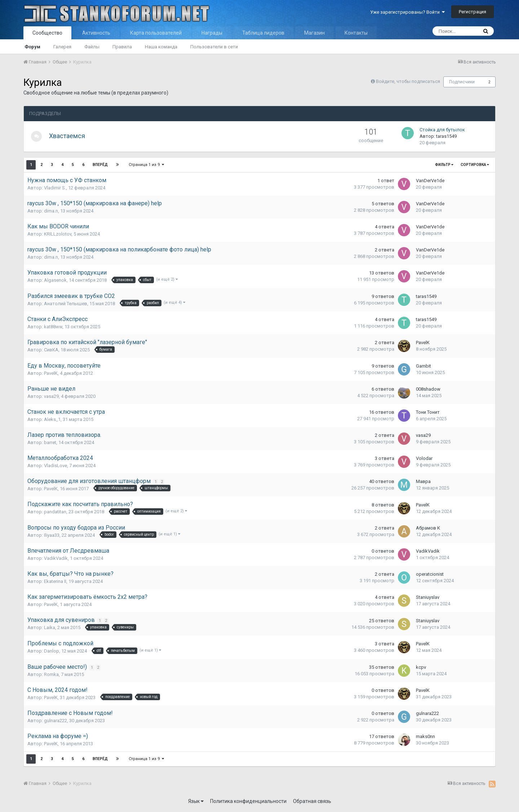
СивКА (51, 350)
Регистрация (473, 12)
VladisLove (56, 466)
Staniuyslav (428, 597)
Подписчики (462, 82)
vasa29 (51, 396)
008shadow (428, 389)
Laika (50, 627)
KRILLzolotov (58, 234)
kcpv (421, 667)
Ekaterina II (55, 581)
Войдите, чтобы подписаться (408, 81)
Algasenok (55, 280)
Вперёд (100, 165)
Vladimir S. (55, 188)
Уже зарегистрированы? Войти (407, 12)
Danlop (52, 651)
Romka (51, 674)
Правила (122, 47)
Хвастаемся (71, 136)
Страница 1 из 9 (147, 165)
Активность (96, 33)
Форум (32, 47)
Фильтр (444, 165)
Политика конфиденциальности (248, 801)
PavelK (423, 343)
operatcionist (430, 574)
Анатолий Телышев (66, 304)
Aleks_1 (52, 419)
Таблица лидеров (263, 33)
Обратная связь (312, 801)
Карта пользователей (156, 33)
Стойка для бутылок (442, 130)
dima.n (51, 211)
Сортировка (475, 165)
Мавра (423, 481)
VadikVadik (56, 558)
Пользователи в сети (214, 47)
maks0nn (425, 736)
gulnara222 (56, 721)
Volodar (424, 458)
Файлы (92, 47)
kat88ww (53, 327)
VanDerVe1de (430, 181)
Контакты (356, 33)
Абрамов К (428, 528)
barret (50, 442)
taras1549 (446, 136)
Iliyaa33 (52, 535)
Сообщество (47, 33)
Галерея (62, 47)
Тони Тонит (428, 412)
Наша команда (161, 47)
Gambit (423, 366)
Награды (212, 33)
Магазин (314, 33)
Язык (196, 801)
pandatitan (55, 512)
